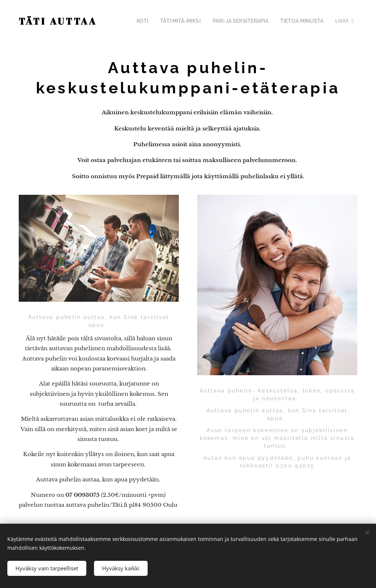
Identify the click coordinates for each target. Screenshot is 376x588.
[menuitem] (157, 21)
